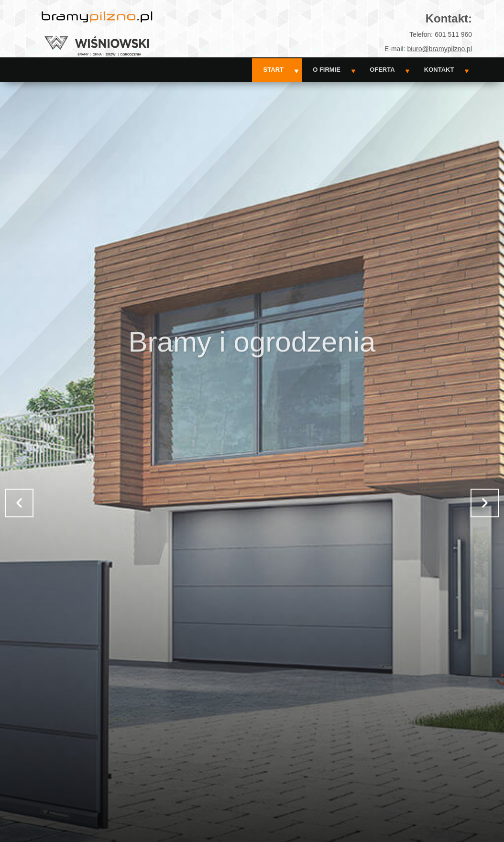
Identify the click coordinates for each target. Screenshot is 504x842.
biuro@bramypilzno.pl (439, 49)
